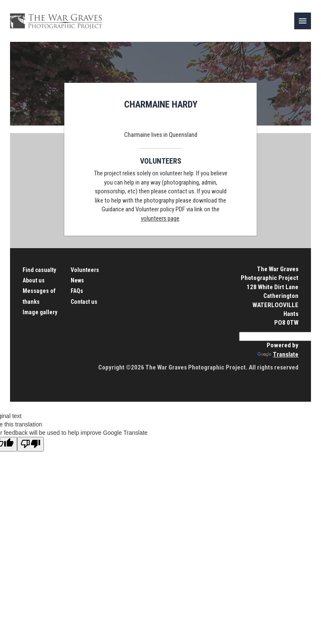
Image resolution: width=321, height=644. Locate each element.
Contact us (84, 302)
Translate (278, 354)
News (77, 280)
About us (34, 280)
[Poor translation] (31, 444)
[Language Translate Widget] (280, 336)
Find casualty (39, 270)
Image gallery (40, 312)
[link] (303, 21)
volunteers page (160, 218)
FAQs (77, 291)
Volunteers (85, 270)
